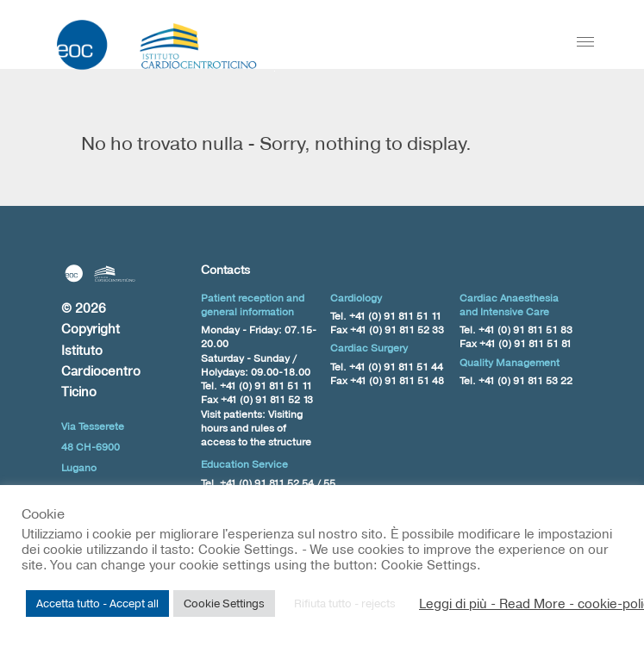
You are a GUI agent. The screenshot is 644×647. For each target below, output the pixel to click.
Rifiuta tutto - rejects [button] (345, 603)
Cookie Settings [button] (224, 603)
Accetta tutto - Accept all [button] (97, 603)
